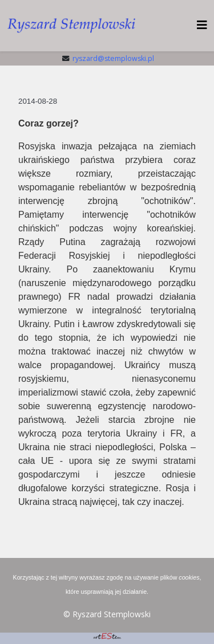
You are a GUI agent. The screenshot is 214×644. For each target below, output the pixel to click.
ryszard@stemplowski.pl (113, 58)
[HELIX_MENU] (202, 25)
